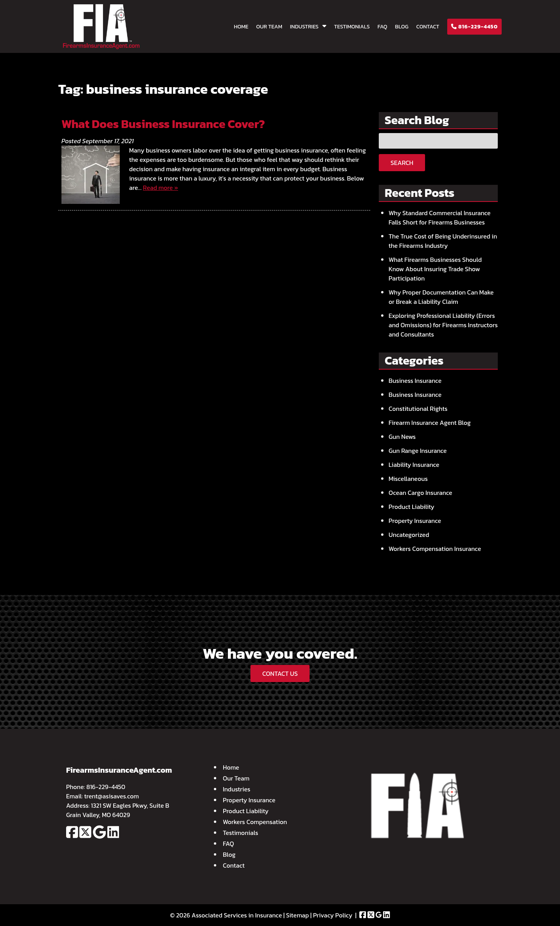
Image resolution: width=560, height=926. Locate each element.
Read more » (161, 188)
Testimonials (352, 27)
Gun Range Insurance (417, 451)
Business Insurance (415, 381)
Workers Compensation (255, 822)
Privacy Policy (333, 915)
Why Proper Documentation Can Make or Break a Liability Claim (441, 297)
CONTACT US (280, 673)
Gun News (402, 437)
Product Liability (411, 507)
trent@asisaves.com (112, 796)
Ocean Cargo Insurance (420, 493)
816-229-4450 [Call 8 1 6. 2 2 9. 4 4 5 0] (106, 787)
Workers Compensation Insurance (435, 549)
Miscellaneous (408, 479)
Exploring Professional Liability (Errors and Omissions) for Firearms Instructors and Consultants (443, 325)
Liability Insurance (414, 465)
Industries (304, 27)
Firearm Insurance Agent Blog (430, 423)
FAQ (382, 27)
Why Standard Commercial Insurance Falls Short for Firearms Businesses (439, 217)
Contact (428, 27)
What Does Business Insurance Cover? (163, 124)
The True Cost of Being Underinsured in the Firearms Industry (443, 241)
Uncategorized (409, 535)
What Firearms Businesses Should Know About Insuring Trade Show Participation (435, 269)
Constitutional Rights (418, 409)
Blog (402, 27)
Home (241, 27)
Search (402, 163)
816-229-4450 (474, 27)
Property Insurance (415, 521)
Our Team (269, 27)
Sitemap (298, 915)
